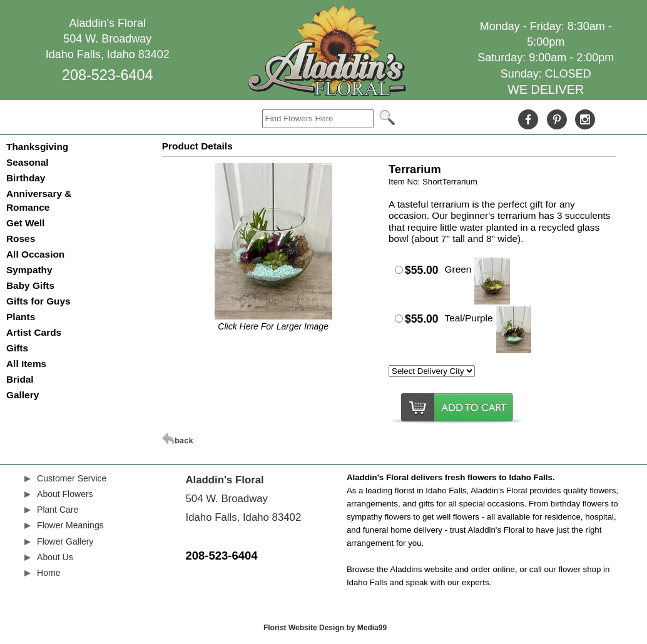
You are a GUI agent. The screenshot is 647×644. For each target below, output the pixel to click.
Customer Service (72, 478)
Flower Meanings (70, 525)
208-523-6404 (108, 75)
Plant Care (58, 510)
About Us (55, 557)
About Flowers (65, 494)
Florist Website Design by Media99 (325, 628)
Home (48, 573)
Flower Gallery (65, 541)
